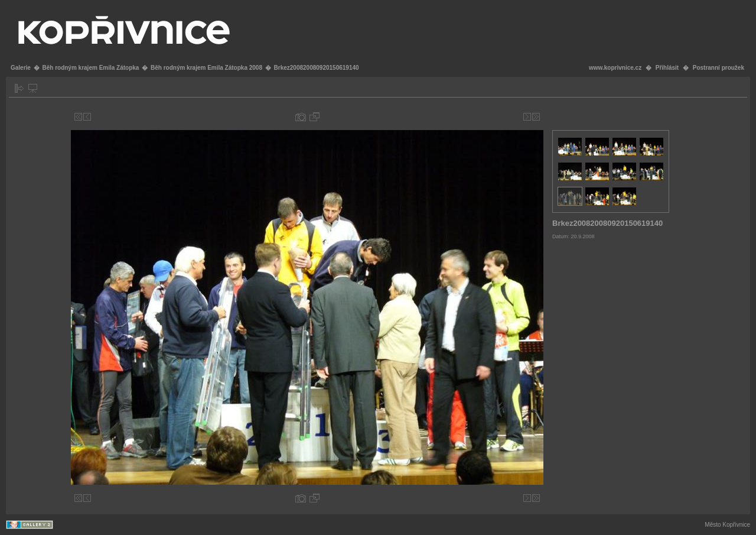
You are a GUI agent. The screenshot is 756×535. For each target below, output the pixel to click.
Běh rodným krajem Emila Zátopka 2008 (206, 68)
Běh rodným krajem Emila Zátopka (90, 68)
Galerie (21, 68)
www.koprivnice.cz (615, 68)
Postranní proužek (718, 68)
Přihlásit (667, 68)
